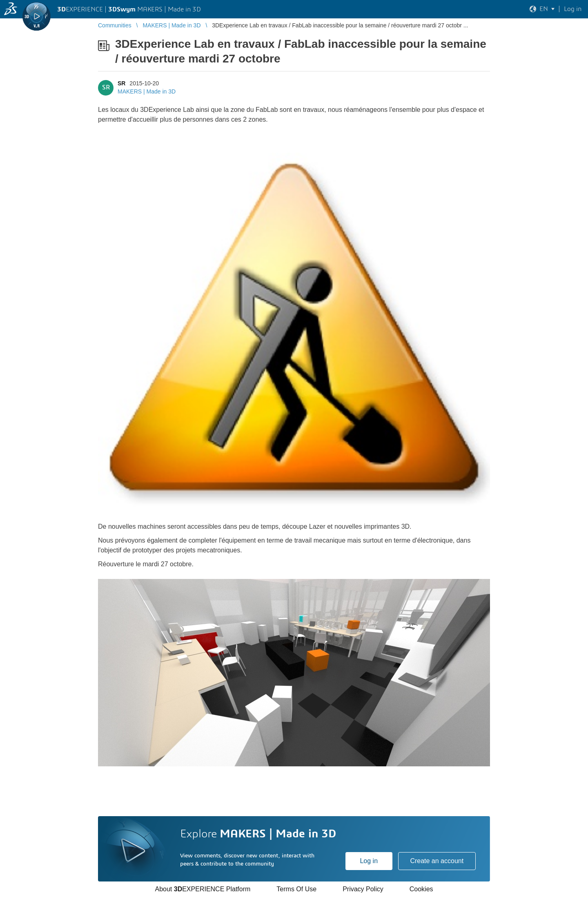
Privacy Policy (363, 889)
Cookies (421, 889)
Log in (369, 861)
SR (121, 83)
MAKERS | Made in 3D (147, 91)
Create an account (437, 861)
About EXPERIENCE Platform (203, 889)
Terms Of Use (296, 889)
